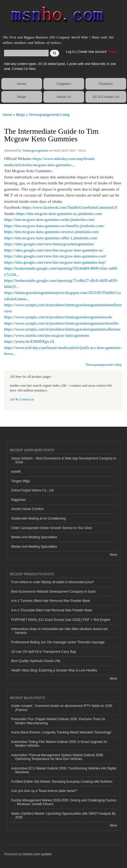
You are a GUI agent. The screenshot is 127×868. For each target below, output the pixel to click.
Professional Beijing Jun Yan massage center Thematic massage (58, 642)
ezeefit (16, 472)
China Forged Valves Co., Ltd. (33, 490)
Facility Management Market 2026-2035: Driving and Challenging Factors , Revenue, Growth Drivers (64, 802)
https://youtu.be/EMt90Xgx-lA (29, 341)
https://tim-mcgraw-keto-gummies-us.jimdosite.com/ (60, 214)
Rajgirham (19, 500)
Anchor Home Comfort (27, 509)
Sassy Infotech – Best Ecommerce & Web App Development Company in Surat (64, 460)
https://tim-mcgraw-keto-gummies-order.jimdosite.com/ (50, 220)
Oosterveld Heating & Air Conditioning (38, 518)
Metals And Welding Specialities (34, 537)
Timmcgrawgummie (35, 151)
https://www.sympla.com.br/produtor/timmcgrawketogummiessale (58, 317)
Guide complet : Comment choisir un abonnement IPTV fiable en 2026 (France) (62, 708)
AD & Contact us (22, 399)
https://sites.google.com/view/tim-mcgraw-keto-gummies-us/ (54, 250)
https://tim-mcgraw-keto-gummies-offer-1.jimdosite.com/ (51, 238)
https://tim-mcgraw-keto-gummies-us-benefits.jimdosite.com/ (54, 226)
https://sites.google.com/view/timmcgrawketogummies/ (49, 244)
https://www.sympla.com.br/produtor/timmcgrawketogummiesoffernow (62, 329)
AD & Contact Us (106, 97)
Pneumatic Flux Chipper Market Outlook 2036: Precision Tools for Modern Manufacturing (58, 721)
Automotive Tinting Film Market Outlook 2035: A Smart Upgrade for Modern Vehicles (59, 744)
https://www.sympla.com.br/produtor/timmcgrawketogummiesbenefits (61, 323)
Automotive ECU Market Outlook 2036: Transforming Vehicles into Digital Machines (64, 770)
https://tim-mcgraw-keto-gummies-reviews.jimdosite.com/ (52, 232)
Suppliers (64, 84)
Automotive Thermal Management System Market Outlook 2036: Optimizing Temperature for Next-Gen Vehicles (58, 757)
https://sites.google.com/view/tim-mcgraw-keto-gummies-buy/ (55, 262)
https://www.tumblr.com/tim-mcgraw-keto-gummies (47, 335)
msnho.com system (37, 854)
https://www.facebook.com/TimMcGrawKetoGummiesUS (70, 207)
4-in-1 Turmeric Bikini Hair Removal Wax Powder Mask (51, 601)
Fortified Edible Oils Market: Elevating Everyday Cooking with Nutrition (62, 782)
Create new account (92, 52)
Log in (70, 52)
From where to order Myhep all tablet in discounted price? (53, 582)
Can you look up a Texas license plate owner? (44, 791)
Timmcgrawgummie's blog (49, 115)
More (114, 555)
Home (22, 84)
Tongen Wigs (20, 481)
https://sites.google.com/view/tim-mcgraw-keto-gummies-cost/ (55, 256)
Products (106, 84)
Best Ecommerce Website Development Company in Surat (53, 592)
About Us (64, 97)
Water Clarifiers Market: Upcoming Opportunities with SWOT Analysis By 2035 (63, 815)
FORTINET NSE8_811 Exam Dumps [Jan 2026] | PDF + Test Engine (61, 620)
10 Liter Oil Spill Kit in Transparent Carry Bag (43, 652)
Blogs (22, 97)
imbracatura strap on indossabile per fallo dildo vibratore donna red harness (59, 631)
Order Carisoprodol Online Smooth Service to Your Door (52, 528)
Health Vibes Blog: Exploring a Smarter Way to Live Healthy (54, 670)
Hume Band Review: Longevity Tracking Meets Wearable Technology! (61, 732)
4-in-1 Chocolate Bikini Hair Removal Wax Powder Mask (52, 610)
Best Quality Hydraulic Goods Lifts (36, 661)
